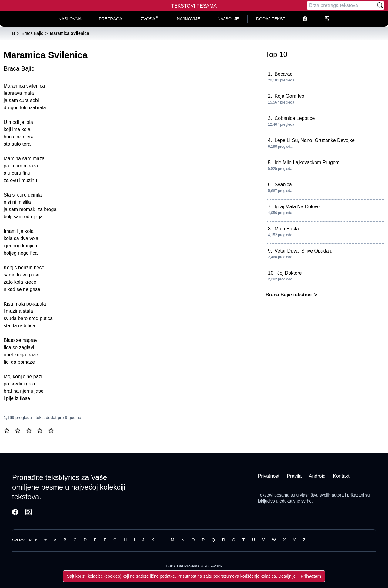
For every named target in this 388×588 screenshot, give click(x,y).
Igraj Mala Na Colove (297, 207)
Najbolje (228, 19)
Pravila (294, 476)
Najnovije (188, 19)
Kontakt (341, 476)
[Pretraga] (341, 5)
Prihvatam (311, 576)
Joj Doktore (290, 273)
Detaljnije (287, 576)
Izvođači (149, 19)
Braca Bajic (19, 68)
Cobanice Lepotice (295, 118)
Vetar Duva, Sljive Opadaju (304, 251)
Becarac (284, 74)
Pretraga (110, 19)
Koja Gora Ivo (289, 96)
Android (317, 476)
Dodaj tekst (271, 19)
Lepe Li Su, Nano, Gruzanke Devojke (315, 140)
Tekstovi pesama (274, 495)
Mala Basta (287, 229)
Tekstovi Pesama (194, 6)
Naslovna (70, 19)
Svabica (283, 185)
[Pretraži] (380, 5)
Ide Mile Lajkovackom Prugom (307, 162)
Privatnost (269, 476)
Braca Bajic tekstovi (289, 295)
